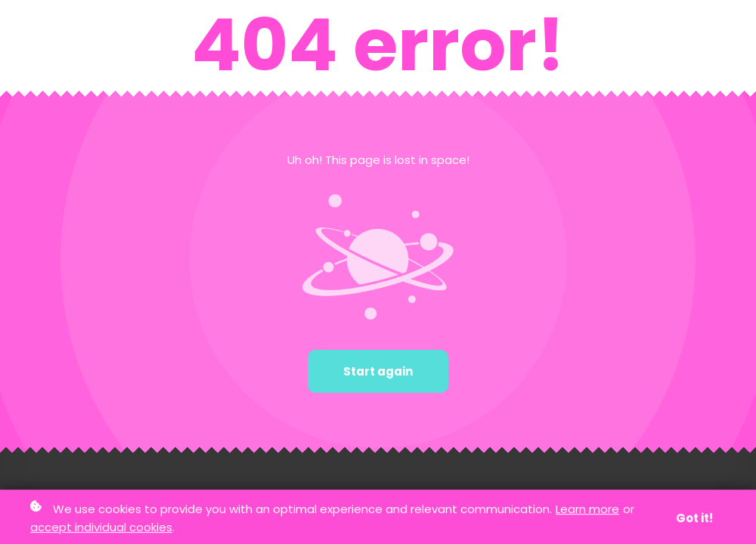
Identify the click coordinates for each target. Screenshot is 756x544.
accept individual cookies (101, 528)
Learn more (587, 510)
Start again (378, 371)
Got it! (694, 519)
